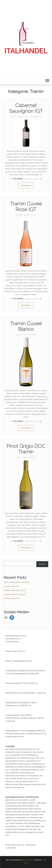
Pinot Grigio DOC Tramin (26, 449)
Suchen (42, 564)
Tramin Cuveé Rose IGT (26, 206)
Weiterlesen (26, 186)
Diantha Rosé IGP (11, 586)
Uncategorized (36, 117)
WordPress (29, 860)
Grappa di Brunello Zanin (15, 590)
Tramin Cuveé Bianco (26, 326)
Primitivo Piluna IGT (12, 598)
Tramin (27, 117)
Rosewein (19, 215)
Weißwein (32, 335)
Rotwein (13, 117)
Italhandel (26, 51)
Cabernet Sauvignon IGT (26, 108)
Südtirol (20, 117)
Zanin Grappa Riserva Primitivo (17, 582)
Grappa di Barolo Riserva (15, 594)
